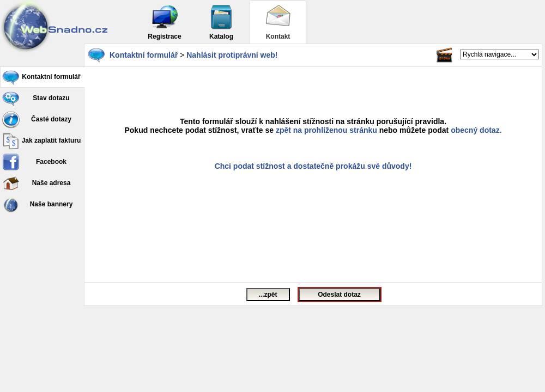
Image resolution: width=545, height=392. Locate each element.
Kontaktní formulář (41, 77)
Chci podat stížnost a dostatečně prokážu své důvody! (313, 166)
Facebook (34, 162)
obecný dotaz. (476, 130)
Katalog (221, 22)
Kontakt (278, 22)
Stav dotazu (36, 99)
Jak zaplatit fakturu (41, 141)
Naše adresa (36, 183)
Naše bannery (37, 205)
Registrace (164, 22)
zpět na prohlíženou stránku (326, 130)
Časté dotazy (37, 120)
